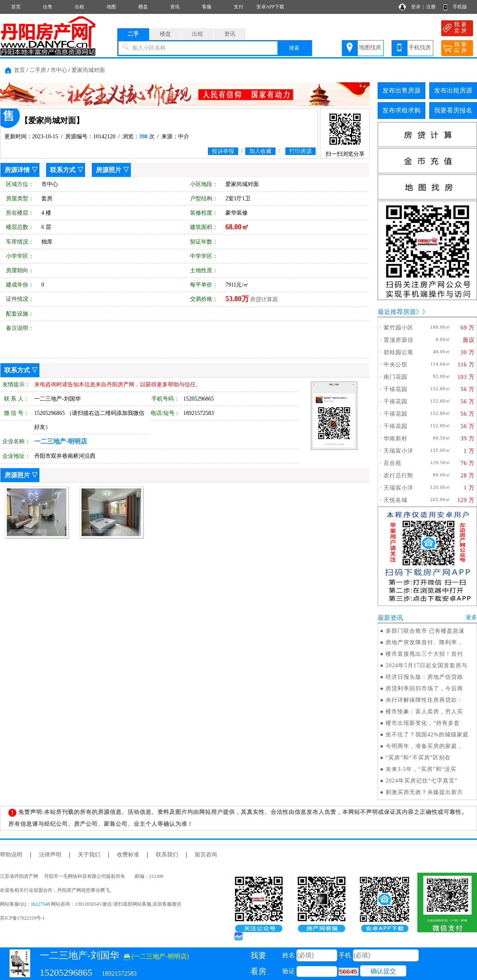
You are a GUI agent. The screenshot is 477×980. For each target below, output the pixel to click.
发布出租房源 (453, 90)
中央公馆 (396, 365)
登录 (416, 7)
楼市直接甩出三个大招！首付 (424, 654)
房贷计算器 (264, 299)
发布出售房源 (401, 90)
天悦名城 (396, 500)
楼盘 (143, 7)
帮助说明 (11, 855)
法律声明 (50, 855)
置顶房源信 (398, 340)
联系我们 (167, 855)
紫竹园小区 (398, 328)
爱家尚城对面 (88, 70)
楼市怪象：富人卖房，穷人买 (424, 712)
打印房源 (301, 151)
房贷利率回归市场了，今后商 (424, 689)
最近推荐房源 (397, 312)
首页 (16, 7)
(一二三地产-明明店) (156, 956)
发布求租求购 (401, 110)
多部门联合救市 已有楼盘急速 (425, 631)
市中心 (59, 70)
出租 (79, 7)
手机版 (460, 7)
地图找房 (370, 47)
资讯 (175, 7)
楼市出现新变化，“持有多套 (423, 723)
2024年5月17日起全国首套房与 (427, 665)
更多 (471, 617)
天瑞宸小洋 (398, 451)
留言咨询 (206, 855)
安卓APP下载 (270, 7)
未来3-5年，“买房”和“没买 (421, 769)
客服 (207, 7)
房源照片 (109, 170)
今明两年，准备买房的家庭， (424, 746)
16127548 (40, 904)
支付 (238, 7)
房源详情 (17, 170)
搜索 (294, 48)
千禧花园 (396, 389)
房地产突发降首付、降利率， (424, 642)
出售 (48, 7)
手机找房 (420, 47)
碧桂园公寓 (398, 352)
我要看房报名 (453, 110)
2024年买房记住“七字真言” (422, 781)
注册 (431, 7)
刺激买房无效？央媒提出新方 (424, 792)
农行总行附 (398, 475)
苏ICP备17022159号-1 (22, 918)
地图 (111, 7)
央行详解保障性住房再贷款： (424, 700)
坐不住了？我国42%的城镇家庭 (427, 735)
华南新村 (396, 439)
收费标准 (128, 855)
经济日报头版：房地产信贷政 (424, 677)
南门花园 (396, 377)
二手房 (38, 70)
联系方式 (63, 170)
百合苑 (393, 463)
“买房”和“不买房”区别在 (418, 758)
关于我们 (89, 855)
